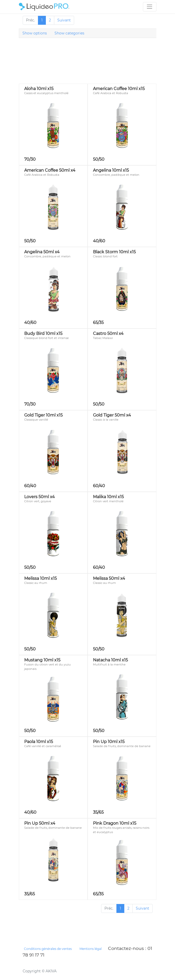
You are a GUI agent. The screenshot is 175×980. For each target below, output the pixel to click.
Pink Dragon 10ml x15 (115, 823)
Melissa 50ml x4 (109, 578)
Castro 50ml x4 (108, 334)
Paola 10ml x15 (39, 742)
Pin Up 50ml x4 (40, 823)
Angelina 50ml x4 (42, 252)
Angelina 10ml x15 (111, 170)
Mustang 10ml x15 (42, 660)
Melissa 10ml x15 (41, 578)
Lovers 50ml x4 (39, 497)
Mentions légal (91, 949)
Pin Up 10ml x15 (109, 742)
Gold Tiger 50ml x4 (112, 415)
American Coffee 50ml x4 (50, 170)
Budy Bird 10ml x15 (43, 334)
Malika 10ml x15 (108, 497)
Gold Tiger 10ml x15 (43, 415)
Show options (35, 33)
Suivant (64, 20)
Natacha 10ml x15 (110, 660)
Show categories (69, 33)
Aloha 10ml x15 (39, 89)
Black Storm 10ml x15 (114, 252)
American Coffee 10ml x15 (119, 89)
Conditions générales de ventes (48, 949)
